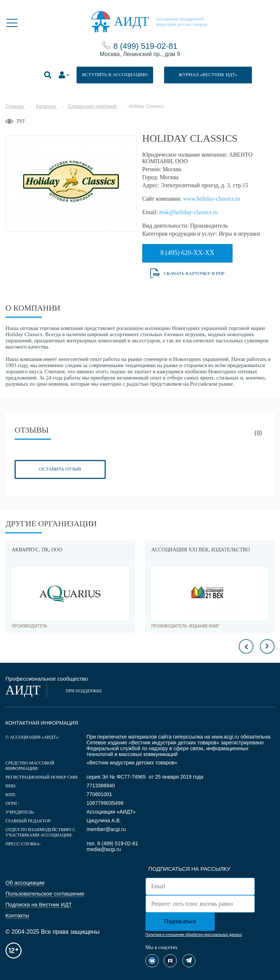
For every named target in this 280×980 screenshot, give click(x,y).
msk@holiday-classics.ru (189, 212)
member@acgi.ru (106, 829)
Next (267, 646)
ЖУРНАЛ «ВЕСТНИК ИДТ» (208, 74)
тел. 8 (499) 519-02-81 (112, 843)
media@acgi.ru (104, 849)
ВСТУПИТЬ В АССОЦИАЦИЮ (115, 74)
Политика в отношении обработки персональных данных (194, 935)
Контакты (17, 915)
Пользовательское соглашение (45, 894)
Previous (246, 646)
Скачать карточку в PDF (187, 273)
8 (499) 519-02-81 (145, 46)
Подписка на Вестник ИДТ (39, 904)
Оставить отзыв (60, 469)
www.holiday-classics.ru (212, 199)
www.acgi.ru (225, 737)
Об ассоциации (25, 883)
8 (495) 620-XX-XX (187, 253)
